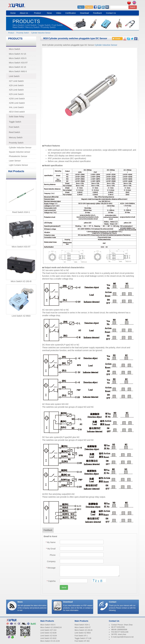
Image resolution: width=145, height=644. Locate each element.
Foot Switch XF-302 (82, 641)
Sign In (81, 7)
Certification (71, 13)
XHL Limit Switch (16, 107)
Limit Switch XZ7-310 (48, 630)
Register (89, 7)
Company (51, 561)
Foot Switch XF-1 (81, 636)
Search (133, 7)
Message (51, 568)
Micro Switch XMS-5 (18, 71)
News (49, 13)
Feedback (97, 13)
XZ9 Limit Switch (16, 94)
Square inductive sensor (20, 152)
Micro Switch (14, 49)
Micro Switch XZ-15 (17, 67)
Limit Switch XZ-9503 (21, 316)
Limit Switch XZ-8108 (48, 633)
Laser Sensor (15, 161)
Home (13, 13)
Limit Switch (14, 76)
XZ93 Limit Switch (17, 99)
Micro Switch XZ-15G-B (21, 281)
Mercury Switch (16, 137)
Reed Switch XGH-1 (21, 212)
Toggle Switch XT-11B (83, 638)
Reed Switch (14, 132)
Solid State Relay (16, 117)
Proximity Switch (23, 33)
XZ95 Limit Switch (17, 103)
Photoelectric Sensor (18, 156)
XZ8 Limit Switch (16, 85)
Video (59, 13)
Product (38, 13)
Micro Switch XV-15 (17, 54)
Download (84, 13)
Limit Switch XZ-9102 (48, 638)
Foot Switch (14, 127)
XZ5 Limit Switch (16, 90)
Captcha (51, 581)
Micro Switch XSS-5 (18, 58)
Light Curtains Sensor (18, 165)
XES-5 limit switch (17, 112)
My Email (51, 549)
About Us (25, 13)
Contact (113, 602)
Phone (53, 555)
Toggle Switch (15, 122)
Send (64, 587)
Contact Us (111, 13)
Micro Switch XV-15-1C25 (50, 641)
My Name (51, 542)
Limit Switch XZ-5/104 (49, 636)
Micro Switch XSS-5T (18, 63)
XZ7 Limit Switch (16, 81)
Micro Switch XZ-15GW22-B (51, 627)
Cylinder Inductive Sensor (41, 33)
